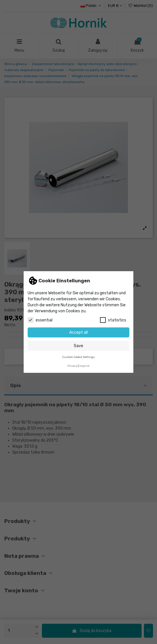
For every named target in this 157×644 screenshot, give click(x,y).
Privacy (72, 366)
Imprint (84, 366)
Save (78, 346)
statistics (113, 320)
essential (40, 320)
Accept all (78, 332)
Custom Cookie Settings (78, 357)
